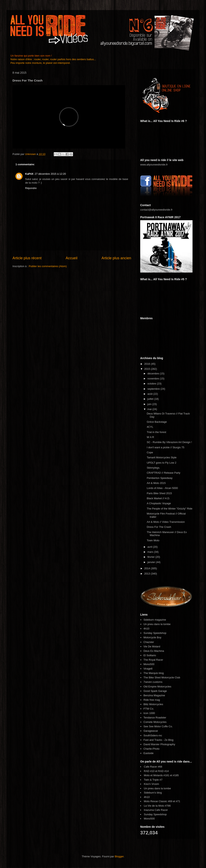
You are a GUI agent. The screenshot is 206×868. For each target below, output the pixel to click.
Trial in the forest (156, 432)
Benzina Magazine (154, 695)
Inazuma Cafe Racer (156, 810)
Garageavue (151, 731)
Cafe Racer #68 (153, 767)
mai (150, 409)
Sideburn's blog (153, 793)
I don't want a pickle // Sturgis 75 (165, 447)
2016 (148, 364)
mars (151, 552)
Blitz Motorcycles (153, 704)
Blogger (119, 856)
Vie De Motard (152, 646)
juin (150, 404)
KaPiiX (29, 174)
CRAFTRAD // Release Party (163, 473)
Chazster (149, 642)
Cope (150, 452)
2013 (148, 574)
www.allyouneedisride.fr (154, 165)
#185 (176, 775)
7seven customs (153, 682)
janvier (152, 562)
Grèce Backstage (157, 422)
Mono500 (149, 664)
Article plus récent (27, 258)
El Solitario (150, 655)
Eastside (148, 753)
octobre (152, 384)
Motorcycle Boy (152, 637)
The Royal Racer (153, 660)
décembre (154, 374)
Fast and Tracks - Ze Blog (158, 740)
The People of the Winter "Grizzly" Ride (169, 509)
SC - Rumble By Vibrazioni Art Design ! (169, 442)
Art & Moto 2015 (156, 483)
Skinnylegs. (153, 468)
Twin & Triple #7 (153, 780)
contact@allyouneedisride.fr (156, 210)
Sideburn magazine (155, 620)
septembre (154, 389)
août (150, 394)
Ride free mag (152, 700)
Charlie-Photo (151, 749)
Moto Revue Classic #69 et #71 (162, 801)
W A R (150, 437)
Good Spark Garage (155, 691)
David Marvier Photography (159, 744)
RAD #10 (149, 771)
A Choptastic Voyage (159, 503)
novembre (154, 379)
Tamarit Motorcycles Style (162, 457)
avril (150, 547)
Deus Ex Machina (154, 651)
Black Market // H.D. (158, 498)
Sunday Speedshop (155, 633)
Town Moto (153, 540)
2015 (148, 369)
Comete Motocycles (155, 722)
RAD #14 (163, 771)
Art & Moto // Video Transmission (166, 522)
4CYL (150, 427)
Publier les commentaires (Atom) (48, 266)
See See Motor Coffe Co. (158, 726)
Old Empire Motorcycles (157, 687)
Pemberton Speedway (160, 478)
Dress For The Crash (159, 527)
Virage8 (148, 669)
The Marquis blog (153, 673)
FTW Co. (149, 709)
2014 (148, 568)
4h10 (146, 629)
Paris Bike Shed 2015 (159, 493)
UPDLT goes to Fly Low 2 (161, 463)
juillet (151, 399)
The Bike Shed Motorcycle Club (162, 677)
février (151, 557)
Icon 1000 (149, 713)
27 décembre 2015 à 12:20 (50, 174)
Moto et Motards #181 (157, 775)
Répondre (31, 188)
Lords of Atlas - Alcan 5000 (162, 488)
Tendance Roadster (155, 718)
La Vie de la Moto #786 (157, 806)
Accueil (72, 258)
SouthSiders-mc (153, 735)
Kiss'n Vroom (151, 784)
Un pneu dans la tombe (157, 624)
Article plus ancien (116, 258)
